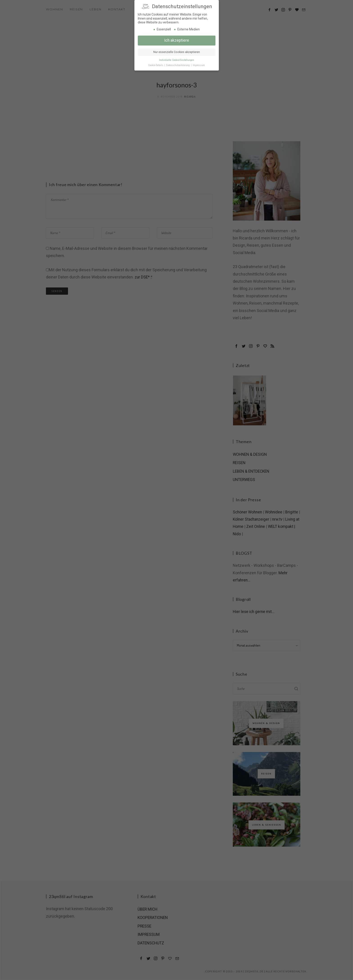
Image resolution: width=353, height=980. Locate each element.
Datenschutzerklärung (178, 64)
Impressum (199, 64)
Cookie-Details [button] (156, 64)
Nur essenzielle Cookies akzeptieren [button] (177, 51)
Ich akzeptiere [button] (177, 39)
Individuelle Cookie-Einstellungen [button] (177, 59)
